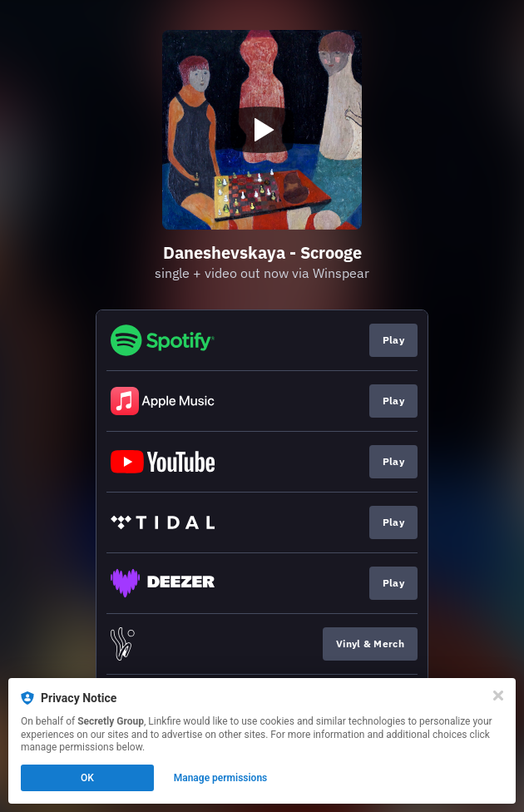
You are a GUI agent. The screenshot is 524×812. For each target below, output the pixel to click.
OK (87, 778)
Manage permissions (221, 778)
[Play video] (262, 130)
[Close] (498, 696)
